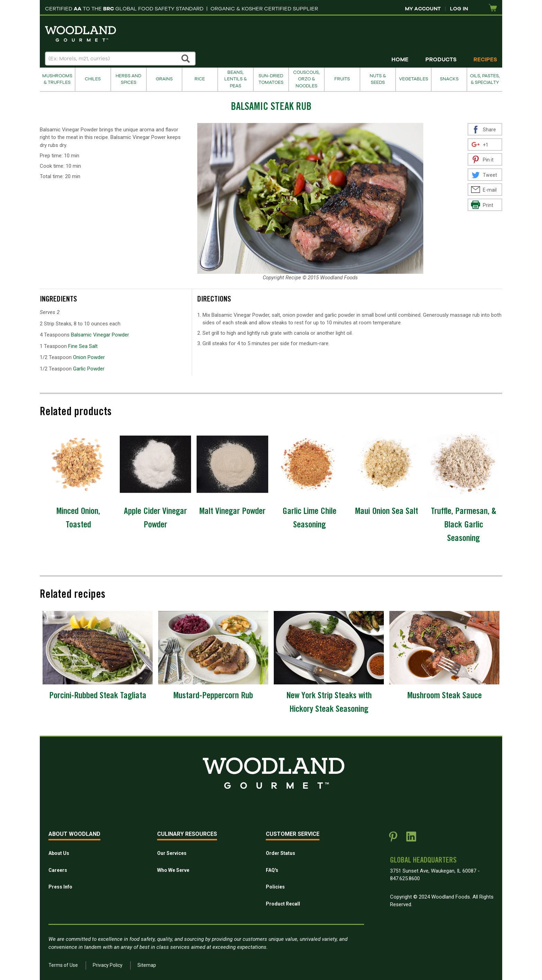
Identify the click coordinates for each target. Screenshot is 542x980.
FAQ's (272, 870)
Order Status (281, 853)
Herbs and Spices (128, 79)
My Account (423, 9)
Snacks (449, 79)
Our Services (172, 853)
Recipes (485, 60)
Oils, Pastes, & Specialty (485, 79)
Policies (275, 887)
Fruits (342, 79)
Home (400, 60)
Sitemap (147, 965)
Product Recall (283, 904)
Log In (459, 9)
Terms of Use (63, 965)
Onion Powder (89, 357)
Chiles (93, 79)
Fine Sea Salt (83, 346)
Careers (58, 870)
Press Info (60, 887)
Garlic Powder (89, 369)
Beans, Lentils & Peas (236, 79)
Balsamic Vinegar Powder (100, 335)
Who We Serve (173, 870)
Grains (164, 79)
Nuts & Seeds (378, 79)
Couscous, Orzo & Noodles (306, 79)
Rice (200, 79)
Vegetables (414, 79)
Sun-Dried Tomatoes (271, 79)
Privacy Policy (108, 965)
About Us (59, 853)
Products (441, 60)
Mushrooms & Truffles (57, 79)
